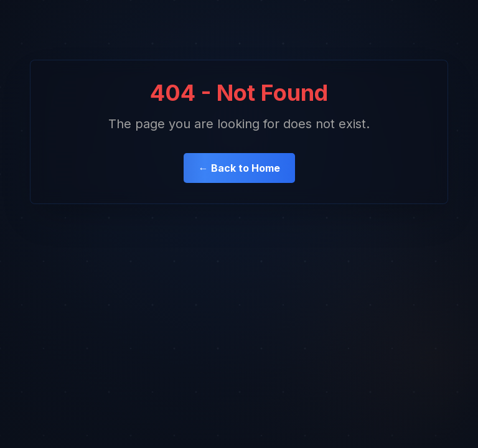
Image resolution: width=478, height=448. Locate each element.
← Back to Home (239, 168)
